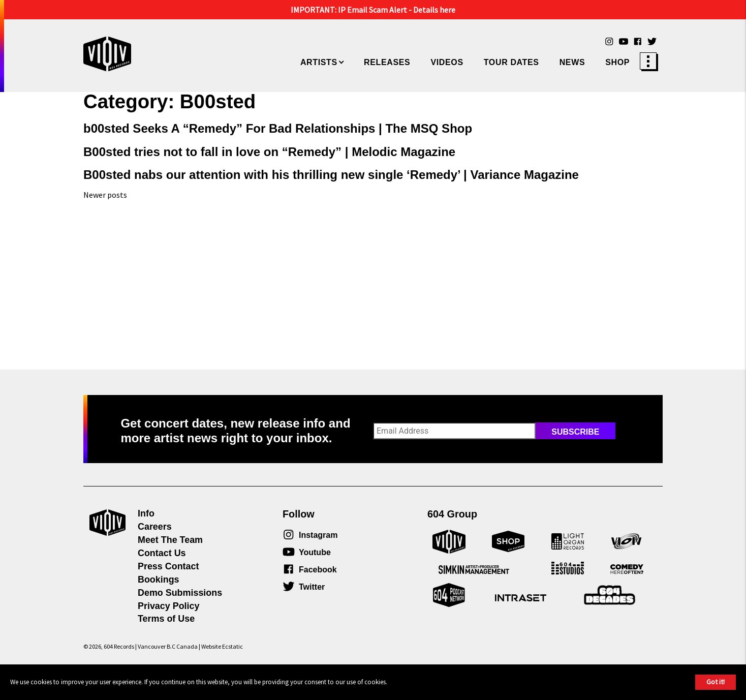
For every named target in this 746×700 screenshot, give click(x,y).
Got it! (716, 682)
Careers (155, 527)
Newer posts (105, 195)
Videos (447, 62)
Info (146, 513)
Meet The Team (170, 540)
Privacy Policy (168, 606)
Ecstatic (232, 646)
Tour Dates (511, 62)
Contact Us (162, 553)
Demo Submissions (180, 593)
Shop (617, 62)
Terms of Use (166, 619)
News (572, 62)
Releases (387, 62)
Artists (319, 62)
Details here (434, 10)
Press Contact (168, 566)
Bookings (159, 580)
